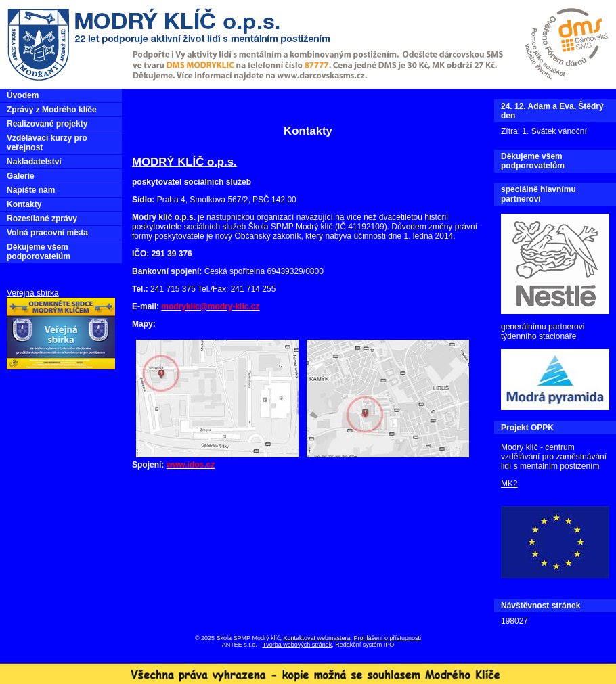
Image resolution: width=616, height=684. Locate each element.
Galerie (21, 176)
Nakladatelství (34, 162)
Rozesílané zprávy (42, 219)
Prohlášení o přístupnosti (388, 638)
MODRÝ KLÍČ (168, 162)
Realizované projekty (47, 124)
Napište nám (31, 190)
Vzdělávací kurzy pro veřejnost (47, 143)
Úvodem (23, 95)
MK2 (509, 484)
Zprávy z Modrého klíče (52, 110)
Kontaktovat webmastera (316, 638)
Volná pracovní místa (47, 233)
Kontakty (24, 204)
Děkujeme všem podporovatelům (39, 252)
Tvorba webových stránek (298, 645)
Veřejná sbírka (33, 293)
